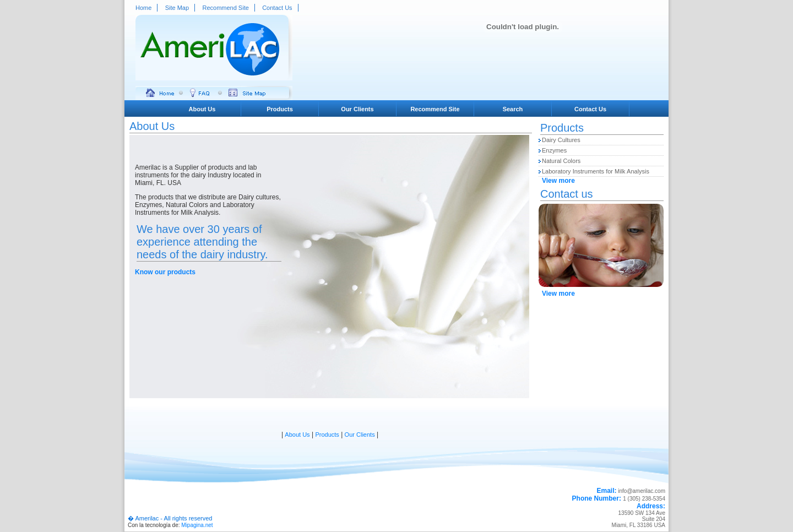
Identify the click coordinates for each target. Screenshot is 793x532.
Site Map (177, 8)
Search (513, 109)
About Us (202, 109)
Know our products (165, 272)
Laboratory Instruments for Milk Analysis (596, 171)
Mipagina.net (197, 525)
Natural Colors (561, 161)
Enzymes (554, 150)
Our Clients (357, 109)
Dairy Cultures (561, 140)
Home (143, 8)
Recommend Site (225, 8)
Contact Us (277, 8)
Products (280, 109)
